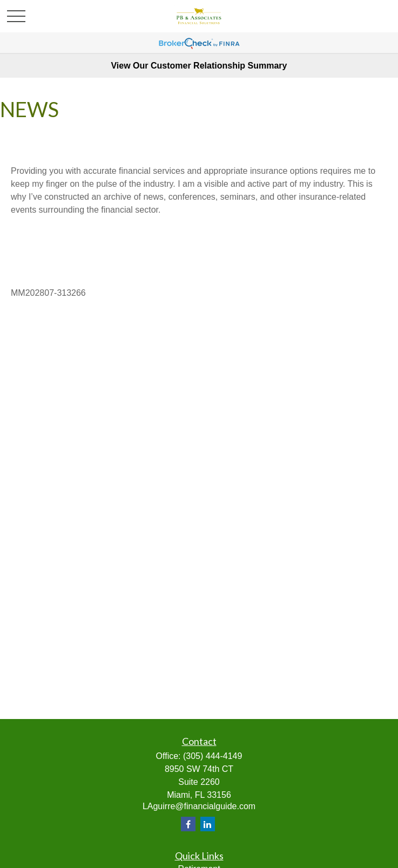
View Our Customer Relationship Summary (199, 66)
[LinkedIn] (208, 824)
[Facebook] (188, 824)
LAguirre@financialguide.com (199, 806)
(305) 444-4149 (213, 756)
